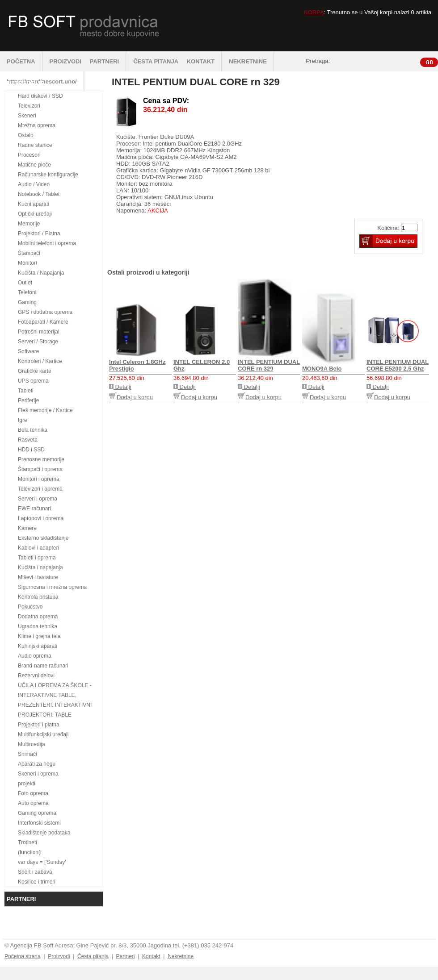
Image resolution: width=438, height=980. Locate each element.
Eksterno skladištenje (43, 538)
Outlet (25, 283)
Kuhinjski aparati (38, 646)
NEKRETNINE (252, 61)
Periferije (28, 400)
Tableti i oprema (37, 558)
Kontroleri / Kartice (40, 361)
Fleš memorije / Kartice (45, 410)
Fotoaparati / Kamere (43, 322)
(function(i (30, 852)
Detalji (120, 387)
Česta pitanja (93, 956)
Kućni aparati (34, 204)
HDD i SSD (31, 450)
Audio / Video (34, 184)
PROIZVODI (66, 61)
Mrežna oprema (37, 125)
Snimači (27, 754)
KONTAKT (205, 61)
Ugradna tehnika (38, 626)
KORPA (314, 12)
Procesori (29, 155)
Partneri (125, 956)
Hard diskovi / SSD (40, 96)
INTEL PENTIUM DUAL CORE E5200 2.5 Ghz (398, 365)
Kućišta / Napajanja (41, 273)
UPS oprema (33, 381)
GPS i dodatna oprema (45, 312)
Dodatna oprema (38, 617)
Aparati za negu (37, 764)
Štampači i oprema (40, 469)
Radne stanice (35, 145)
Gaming (27, 302)
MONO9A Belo (322, 369)
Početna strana (23, 956)
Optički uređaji (35, 214)
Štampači (29, 253)
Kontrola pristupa (38, 597)
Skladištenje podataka (44, 833)
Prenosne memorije (41, 459)
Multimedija (32, 744)
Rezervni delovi (36, 676)
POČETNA (25, 61)
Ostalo (26, 135)
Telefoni (27, 292)
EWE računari (34, 509)
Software (28, 351)
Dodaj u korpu (131, 397)
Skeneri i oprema (38, 774)
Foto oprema (33, 793)
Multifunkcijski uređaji (43, 734)
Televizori (29, 106)
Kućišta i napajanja (40, 567)
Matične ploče (34, 165)
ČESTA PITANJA (156, 61)
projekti (27, 784)
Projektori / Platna (39, 234)
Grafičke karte (35, 371)
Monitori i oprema (39, 479)
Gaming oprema (37, 813)
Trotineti (27, 842)
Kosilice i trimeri (37, 882)
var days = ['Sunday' (42, 862)
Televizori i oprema (40, 489)
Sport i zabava (35, 872)
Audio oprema (35, 656)
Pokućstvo (30, 607)
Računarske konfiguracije (48, 175)
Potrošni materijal (39, 332)
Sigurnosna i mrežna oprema (52, 587)
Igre (23, 420)
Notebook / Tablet (39, 194)
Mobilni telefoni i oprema (47, 243)
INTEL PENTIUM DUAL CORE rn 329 (269, 365)
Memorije (29, 224)
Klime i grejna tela (39, 636)
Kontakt (151, 956)
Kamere (27, 528)
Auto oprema (33, 803)
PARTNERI (108, 61)
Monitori (27, 263)
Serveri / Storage (38, 342)
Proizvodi (59, 956)
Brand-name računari (43, 666)
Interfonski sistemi (39, 823)
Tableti (26, 391)
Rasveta (28, 440)
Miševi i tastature (38, 577)
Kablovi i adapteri (38, 548)
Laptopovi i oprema (41, 518)
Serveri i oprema (38, 499)
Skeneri (27, 116)
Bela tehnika (33, 430)
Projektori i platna (39, 725)
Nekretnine (181, 956)
